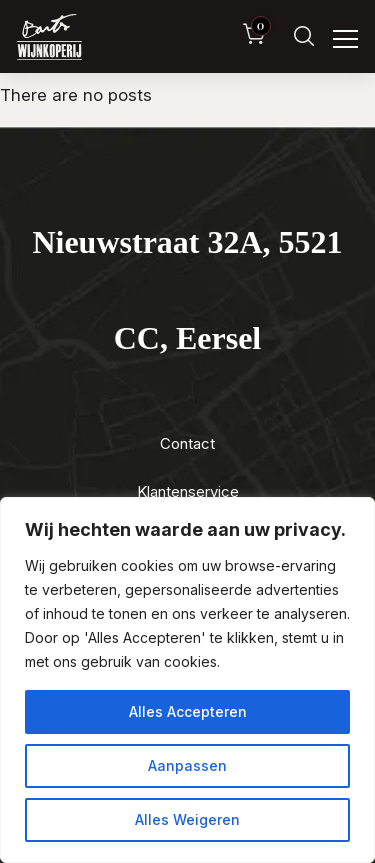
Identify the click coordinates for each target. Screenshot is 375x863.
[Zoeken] (304, 36)
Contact (187, 443)
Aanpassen (187, 765)
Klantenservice (188, 491)
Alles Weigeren (187, 819)
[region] (187, 680)
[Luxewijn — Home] (49, 37)
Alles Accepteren (188, 711)
